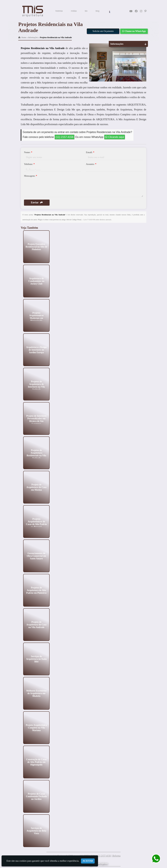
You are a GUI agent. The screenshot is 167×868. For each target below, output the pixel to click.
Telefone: (29, 164)
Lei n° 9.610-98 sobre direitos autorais (97, 220)
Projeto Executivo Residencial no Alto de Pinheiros (36, 247)
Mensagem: (30, 176)
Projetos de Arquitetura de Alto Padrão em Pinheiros (36, 590)
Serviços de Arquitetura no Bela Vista (36, 831)
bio (86, 11)
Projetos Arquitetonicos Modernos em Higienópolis (36, 317)
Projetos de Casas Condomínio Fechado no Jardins (36, 796)
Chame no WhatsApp (134, 31)
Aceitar (88, 861)
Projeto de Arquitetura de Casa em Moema (36, 487)
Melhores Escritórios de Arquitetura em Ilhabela (36, 693)
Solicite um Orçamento (103, 31)
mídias (74, 11)
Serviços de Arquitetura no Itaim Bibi (36, 659)
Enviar (37, 202)
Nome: (28, 152)
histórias (59, 11)
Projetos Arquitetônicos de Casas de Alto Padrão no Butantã (36, 523)
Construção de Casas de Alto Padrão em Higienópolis (36, 762)
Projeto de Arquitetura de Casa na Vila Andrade (36, 624)
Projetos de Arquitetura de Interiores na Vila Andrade (36, 385)
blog (97, 11)
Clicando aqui (115, 137)
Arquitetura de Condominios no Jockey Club (37, 281)
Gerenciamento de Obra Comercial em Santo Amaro (36, 556)
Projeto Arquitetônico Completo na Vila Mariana (37, 728)
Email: (90, 152)
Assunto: (91, 164)
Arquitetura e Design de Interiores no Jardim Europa (37, 350)
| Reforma (116, 856)
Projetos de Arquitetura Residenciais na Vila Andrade (37, 454)
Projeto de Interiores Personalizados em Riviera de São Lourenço (37, 420)
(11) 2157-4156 (65, 137)
